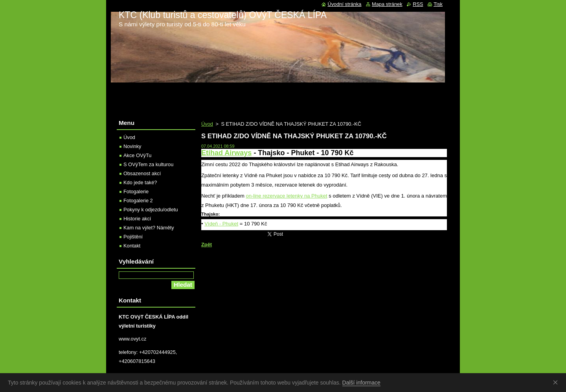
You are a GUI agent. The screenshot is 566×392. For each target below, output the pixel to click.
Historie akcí (137, 219)
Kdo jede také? (140, 182)
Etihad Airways (226, 153)
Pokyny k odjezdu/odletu (151, 210)
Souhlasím (557, 382)
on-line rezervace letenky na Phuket (287, 196)
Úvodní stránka (344, 4)
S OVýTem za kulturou (148, 164)
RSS (418, 4)
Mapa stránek (387, 4)
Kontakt (132, 246)
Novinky (132, 146)
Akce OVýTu (137, 155)
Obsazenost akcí (142, 173)
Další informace (361, 383)
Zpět (207, 245)
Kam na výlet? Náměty (149, 228)
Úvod (207, 124)
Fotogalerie (136, 191)
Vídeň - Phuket (221, 224)
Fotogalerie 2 (138, 201)
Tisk (438, 4)
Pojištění (133, 237)
